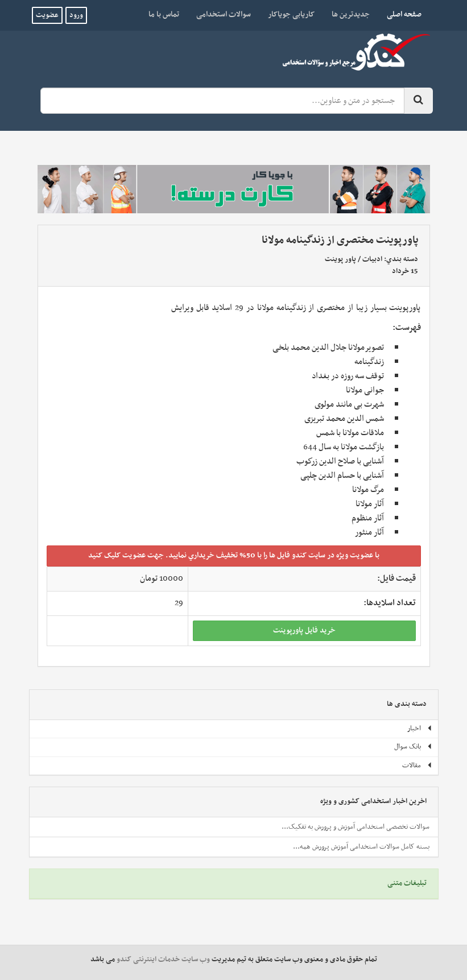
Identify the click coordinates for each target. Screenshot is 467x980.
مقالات (417, 766)
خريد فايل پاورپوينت (304, 630)
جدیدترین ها (351, 15)
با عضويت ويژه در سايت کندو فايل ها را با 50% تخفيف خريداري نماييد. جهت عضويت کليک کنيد (234, 555)
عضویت (47, 15)
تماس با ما (164, 15)
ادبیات (372, 259)
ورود (76, 15)
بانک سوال (413, 747)
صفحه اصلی (400, 14)
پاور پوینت (340, 259)
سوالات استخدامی (224, 15)
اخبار (420, 729)
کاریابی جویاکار (291, 15)
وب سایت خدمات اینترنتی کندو (163, 960)
